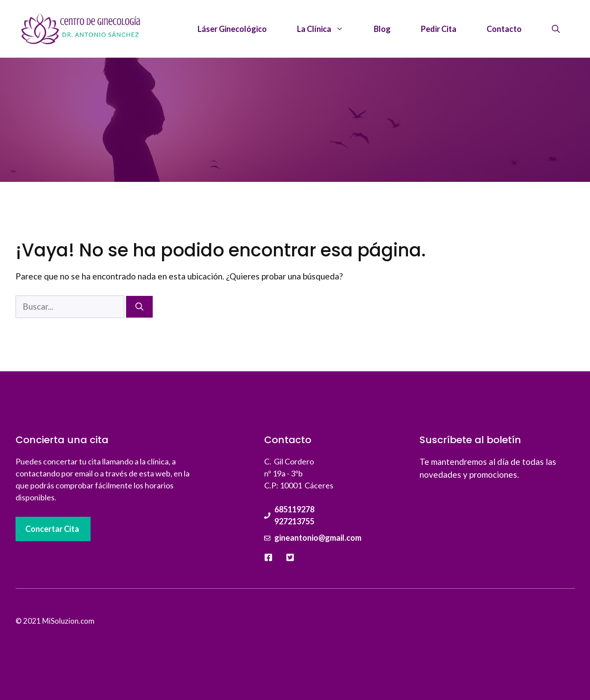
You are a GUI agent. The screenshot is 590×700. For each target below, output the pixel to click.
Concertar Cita (52, 529)
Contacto (504, 29)
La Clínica (328, 29)
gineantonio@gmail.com (318, 538)
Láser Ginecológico (232, 29)
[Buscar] (139, 307)
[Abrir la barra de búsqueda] (556, 29)
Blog (382, 29)
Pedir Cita (439, 29)
